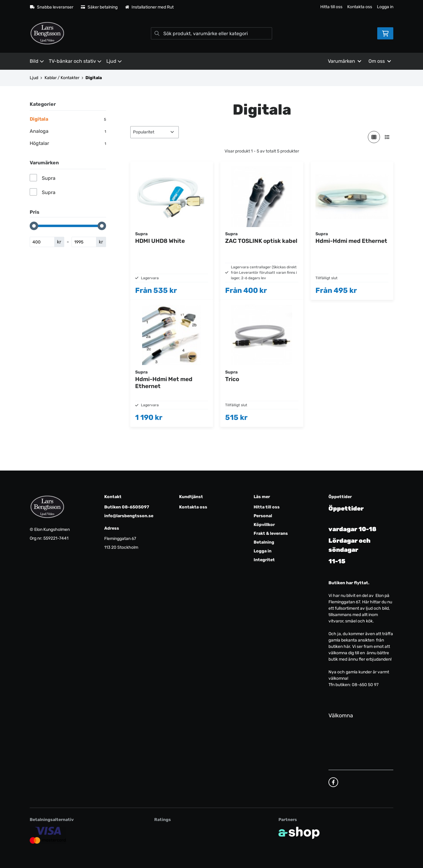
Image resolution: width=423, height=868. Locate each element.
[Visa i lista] (387, 137)
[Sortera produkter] (155, 132)
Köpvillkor (264, 525)
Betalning (264, 542)
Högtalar (68, 143)
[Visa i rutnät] (374, 137)
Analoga (68, 131)
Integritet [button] (264, 560)
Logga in (385, 7)
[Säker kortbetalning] (48, 835)
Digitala (94, 78)
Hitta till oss (331, 7)
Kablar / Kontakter (62, 78)
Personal (263, 516)
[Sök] (211, 33)
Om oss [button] (380, 61)
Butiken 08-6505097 (127, 507)
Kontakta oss (360, 7)
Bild (37, 61)
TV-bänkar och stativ (75, 61)
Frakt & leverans (271, 533)
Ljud (114, 61)
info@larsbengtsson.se (129, 516)
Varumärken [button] (345, 61)
